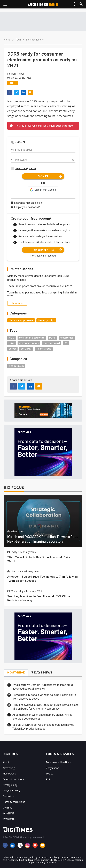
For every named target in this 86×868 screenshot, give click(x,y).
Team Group (44, 349)
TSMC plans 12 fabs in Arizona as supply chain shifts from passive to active (44, 697)
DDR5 (52, 338)
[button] (43, 190)
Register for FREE (47, 250)
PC (66, 343)
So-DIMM (26, 349)
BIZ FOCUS (14, 488)
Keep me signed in (26, 168)
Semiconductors (35, 40)
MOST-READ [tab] (16, 672)
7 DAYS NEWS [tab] (42, 672)
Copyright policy (11, 790)
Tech (18, 40)
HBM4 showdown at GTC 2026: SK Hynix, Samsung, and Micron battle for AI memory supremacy (45, 707)
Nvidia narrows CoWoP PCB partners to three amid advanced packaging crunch (43, 687)
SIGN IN (50, 176)
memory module (29, 343)
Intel (12, 343)
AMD (12, 338)
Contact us (9, 796)
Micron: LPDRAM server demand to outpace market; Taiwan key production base (43, 727)
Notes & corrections (14, 802)
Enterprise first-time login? (29, 203)
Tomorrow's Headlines (58, 762)
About (6, 762)
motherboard (52, 343)
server (12, 349)
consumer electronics (32, 338)
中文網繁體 (9, 813)
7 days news (52, 768)
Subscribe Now (65, 126)
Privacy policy (10, 785)
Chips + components (21, 320)
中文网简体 (9, 819)
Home (7, 40)
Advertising (9, 768)
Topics (49, 774)
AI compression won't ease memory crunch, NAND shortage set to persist (42, 717)
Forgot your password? (27, 207)
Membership (9, 774)
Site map (7, 808)
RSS (48, 779)
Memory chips (46, 320)
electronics (67, 338)
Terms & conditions (13, 779)
